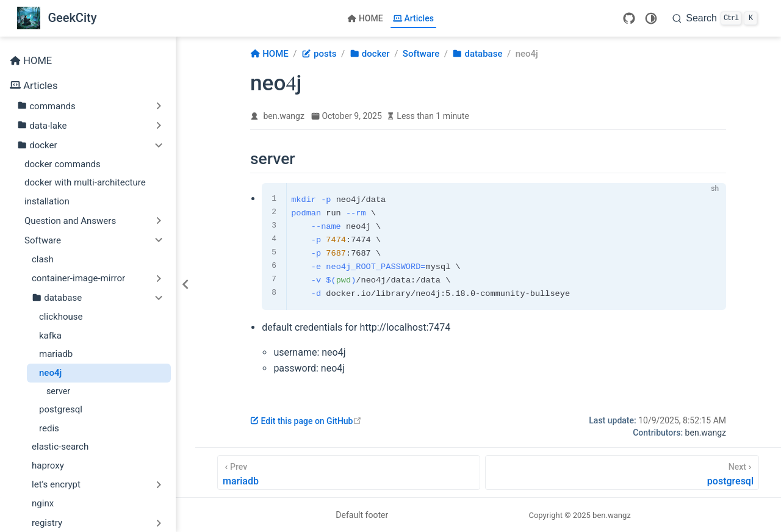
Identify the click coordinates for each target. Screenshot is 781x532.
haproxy (48, 465)
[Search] (715, 18)
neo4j (50, 373)
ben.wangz (284, 116)
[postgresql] (622, 473)
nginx (43, 503)
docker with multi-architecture (85, 182)
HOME (365, 18)
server (58, 391)
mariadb (56, 354)
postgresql (61, 409)
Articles (413, 18)
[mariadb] (349, 473)
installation (47, 201)
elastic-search (60, 447)
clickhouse (61, 317)
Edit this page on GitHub (306, 421)
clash (43, 259)
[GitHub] (629, 18)
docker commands (63, 164)
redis (49, 428)
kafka (50, 336)
